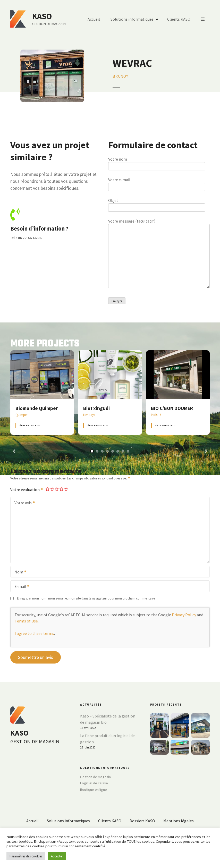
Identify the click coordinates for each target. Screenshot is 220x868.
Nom (19, 572)
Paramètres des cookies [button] (26, 856)
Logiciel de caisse (94, 783)
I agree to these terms (34, 633)
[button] (14, 451)
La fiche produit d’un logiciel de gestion (107, 739)
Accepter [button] (57, 856)
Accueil (94, 19)
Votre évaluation (27, 490)
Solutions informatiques (132, 19)
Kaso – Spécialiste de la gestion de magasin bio (108, 719)
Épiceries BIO (30, 425)
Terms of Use (26, 621)
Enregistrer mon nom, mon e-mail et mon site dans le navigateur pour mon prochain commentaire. (86, 598)
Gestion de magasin (95, 777)
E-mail (20, 587)
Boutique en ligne (94, 790)
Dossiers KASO (142, 821)
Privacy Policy (184, 615)
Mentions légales (179, 821)
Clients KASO (179, 19)
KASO (42, 16)
